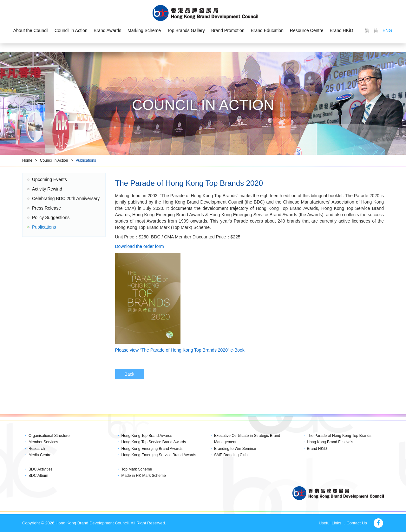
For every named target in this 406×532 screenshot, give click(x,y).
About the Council (31, 30)
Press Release (46, 208)
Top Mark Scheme (137, 469)
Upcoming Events (49, 179)
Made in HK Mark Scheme (144, 476)
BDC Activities (40, 469)
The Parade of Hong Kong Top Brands (339, 436)
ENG (387, 30)
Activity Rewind (47, 189)
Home (27, 160)
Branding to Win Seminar (235, 449)
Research (37, 449)
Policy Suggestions (51, 217)
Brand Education (267, 30)
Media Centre (40, 455)
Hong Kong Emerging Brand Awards (152, 449)
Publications (86, 160)
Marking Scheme (144, 30)
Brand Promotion (228, 30)
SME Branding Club (231, 455)
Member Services (43, 442)
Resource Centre (307, 30)
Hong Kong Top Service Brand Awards (154, 442)
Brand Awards (107, 30)
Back (130, 374)
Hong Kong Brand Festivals (330, 442)
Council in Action (71, 30)
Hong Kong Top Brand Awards (147, 436)
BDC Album (38, 476)
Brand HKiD (342, 30)
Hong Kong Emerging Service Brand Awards (159, 455)
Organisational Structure (49, 436)
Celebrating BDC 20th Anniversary (66, 198)
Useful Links (330, 523)
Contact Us (357, 523)
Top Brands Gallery (186, 30)
